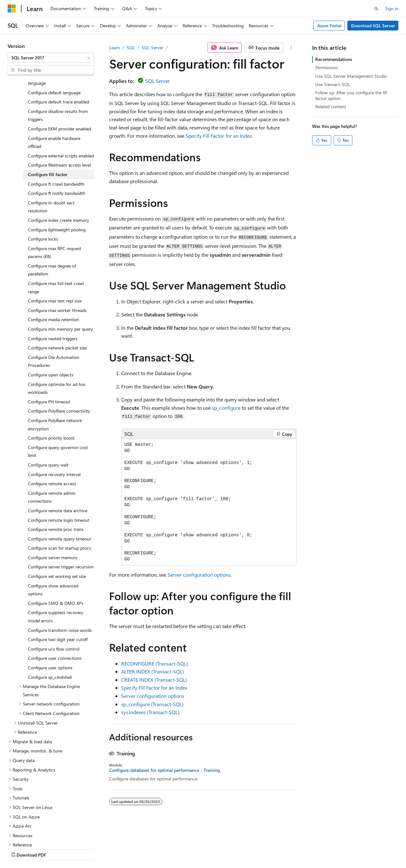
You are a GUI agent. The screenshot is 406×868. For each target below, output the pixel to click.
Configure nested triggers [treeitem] (53, 283)
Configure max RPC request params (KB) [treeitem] (55, 197)
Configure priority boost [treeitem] (51, 383)
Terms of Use (170, 849)
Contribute (114, 849)
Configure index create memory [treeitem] (59, 165)
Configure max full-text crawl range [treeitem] (56, 232)
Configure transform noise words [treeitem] (60, 575)
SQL (131, 47)
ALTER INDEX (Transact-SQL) (153, 671)
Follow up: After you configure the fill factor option (351, 95)
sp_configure (226, 408)
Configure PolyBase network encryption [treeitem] (55, 369)
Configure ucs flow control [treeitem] (54, 594)
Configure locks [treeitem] (43, 184)
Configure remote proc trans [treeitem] (56, 474)
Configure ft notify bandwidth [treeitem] (57, 138)
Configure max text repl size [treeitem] (55, 245)
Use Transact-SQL (333, 84)
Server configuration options (199, 575)
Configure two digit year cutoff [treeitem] (58, 584)
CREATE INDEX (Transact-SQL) (154, 680)
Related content (331, 106)
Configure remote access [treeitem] (52, 428)
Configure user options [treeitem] (50, 612)
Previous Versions (58, 849)
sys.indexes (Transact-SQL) (150, 712)
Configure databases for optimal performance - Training (164, 770)
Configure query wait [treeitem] (48, 410)
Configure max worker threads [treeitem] (57, 255)
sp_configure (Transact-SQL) (152, 704)
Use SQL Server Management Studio (351, 76)
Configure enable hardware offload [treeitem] (54, 87)
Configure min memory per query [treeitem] (60, 274)
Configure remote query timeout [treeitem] (59, 484)
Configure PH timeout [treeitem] (49, 346)
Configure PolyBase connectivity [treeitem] (59, 356)
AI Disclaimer (20, 849)
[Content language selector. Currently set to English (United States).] (37, 833)
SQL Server (152, 47)
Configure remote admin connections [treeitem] (52, 442)
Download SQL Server (373, 26)
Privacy (139, 849)
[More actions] (291, 48)
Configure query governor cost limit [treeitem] (58, 396)
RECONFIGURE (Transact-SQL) (155, 663)
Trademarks (201, 849)
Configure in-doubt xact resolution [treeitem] (51, 152)
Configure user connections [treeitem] (55, 603)
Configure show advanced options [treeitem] (53, 535)
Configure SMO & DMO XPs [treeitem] (56, 548)
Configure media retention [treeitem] (53, 264)
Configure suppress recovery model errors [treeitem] (56, 561)
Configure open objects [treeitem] (51, 319)
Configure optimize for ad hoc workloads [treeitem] (57, 333)
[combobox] (51, 58)
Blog (86, 849)
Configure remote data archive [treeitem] (58, 455)
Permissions (327, 67)
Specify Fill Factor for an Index (219, 136)
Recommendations (334, 59)
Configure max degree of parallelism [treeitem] (52, 215)
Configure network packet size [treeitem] (57, 292)
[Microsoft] (12, 9)
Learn (115, 47)
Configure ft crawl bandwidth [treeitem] (56, 129)
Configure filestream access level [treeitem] (59, 110)
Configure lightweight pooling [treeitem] (57, 174)
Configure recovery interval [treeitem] (54, 419)
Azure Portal (329, 26)
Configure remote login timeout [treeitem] (59, 465)
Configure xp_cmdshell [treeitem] (50, 622)
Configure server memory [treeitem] (53, 502)
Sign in (392, 8)
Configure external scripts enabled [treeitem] (61, 100)
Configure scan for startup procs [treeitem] (59, 493)
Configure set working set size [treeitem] (57, 521)
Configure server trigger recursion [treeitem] (61, 511)
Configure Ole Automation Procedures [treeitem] (54, 306)
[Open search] (376, 9)
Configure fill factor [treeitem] (48, 119)
